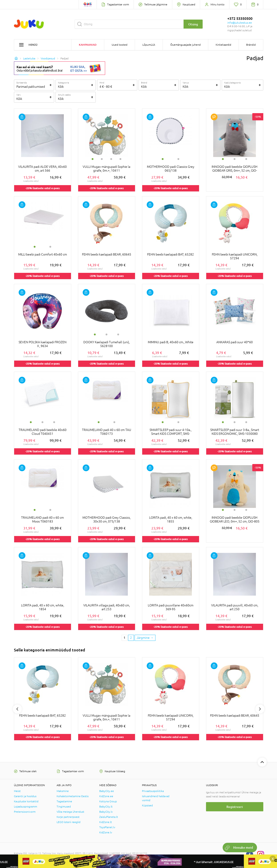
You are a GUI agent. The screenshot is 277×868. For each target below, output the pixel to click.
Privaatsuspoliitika (153, 791)
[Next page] (145, 638)
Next (260, 709)
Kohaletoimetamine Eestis (73, 796)
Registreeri (235, 807)
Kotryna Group (108, 801)
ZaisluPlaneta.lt (109, 817)
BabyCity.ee (107, 791)
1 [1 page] (124, 638)
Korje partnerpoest (68, 817)
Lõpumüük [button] (149, 45)
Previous (17, 709)
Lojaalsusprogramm (25, 807)
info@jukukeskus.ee (240, 23)
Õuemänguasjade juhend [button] (185, 45)
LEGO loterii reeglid (69, 822)
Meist (17, 791)
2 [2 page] (131, 638)
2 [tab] (102, 159)
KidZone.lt (106, 822)
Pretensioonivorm (25, 812)
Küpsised (147, 805)
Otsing (193, 24)
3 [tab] (111, 159)
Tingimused (64, 807)
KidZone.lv (106, 832)
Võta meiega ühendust (70, 812)
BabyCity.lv (106, 812)
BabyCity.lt (106, 807)
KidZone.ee (106, 796)
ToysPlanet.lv (107, 827)
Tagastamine (64, 801)
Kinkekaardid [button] (223, 45)
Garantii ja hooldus (25, 796)
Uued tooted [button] (120, 45)
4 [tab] (120, 159)
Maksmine (63, 791)
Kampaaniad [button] (88, 45)
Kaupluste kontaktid (26, 801)
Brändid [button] (251, 45)
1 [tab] (93, 159)
